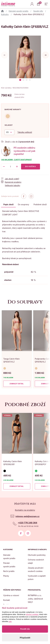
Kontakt (7, 600)
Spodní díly (38, 11)
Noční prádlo (9, 571)
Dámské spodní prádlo (19, 11)
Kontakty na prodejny (25, 510)
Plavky (6, 576)
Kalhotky (5, 14)
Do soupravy (23, 204)
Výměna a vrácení (11, 595)
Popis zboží (8, 204)
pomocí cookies (32, 614)
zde (10, 621)
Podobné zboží (40, 204)
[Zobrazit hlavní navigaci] (46, 4)
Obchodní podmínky (37, 555)
